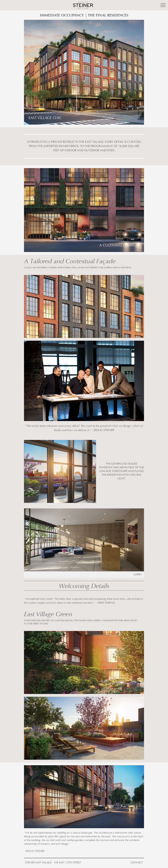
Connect (137, 863)
